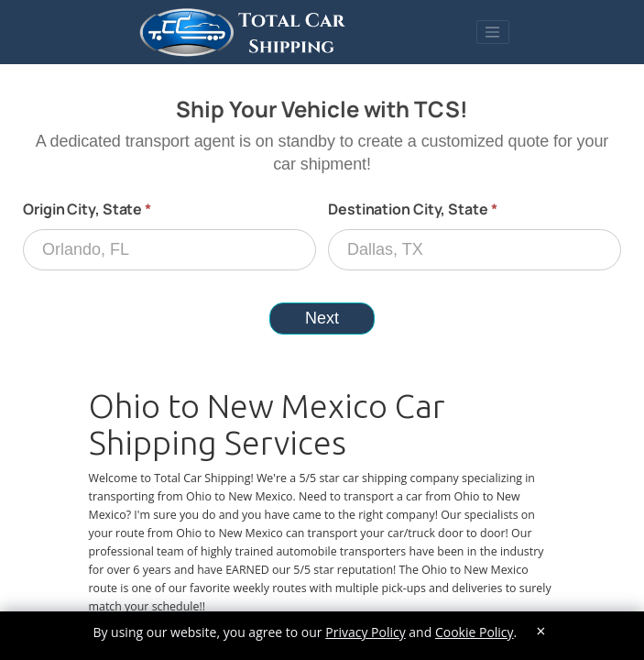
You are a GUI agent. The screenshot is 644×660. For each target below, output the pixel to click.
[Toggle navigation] (493, 32)
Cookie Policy (475, 632)
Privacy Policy (365, 632)
